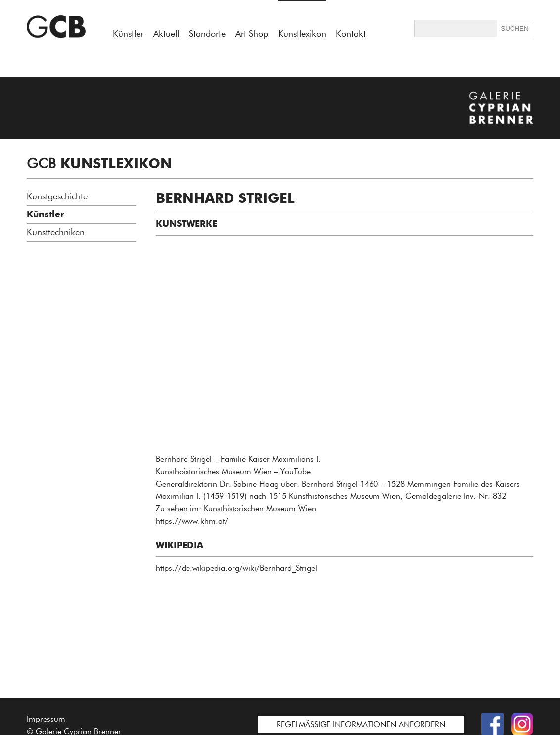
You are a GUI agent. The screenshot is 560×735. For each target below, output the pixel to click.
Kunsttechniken (56, 232)
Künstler (128, 34)
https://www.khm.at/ (192, 521)
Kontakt (351, 34)
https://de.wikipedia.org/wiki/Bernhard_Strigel (236, 568)
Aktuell (166, 34)
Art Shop (252, 34)
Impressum (46, 719)
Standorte (207, 34)
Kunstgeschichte (57, 196)
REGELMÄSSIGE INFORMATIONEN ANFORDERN (361, 724)
